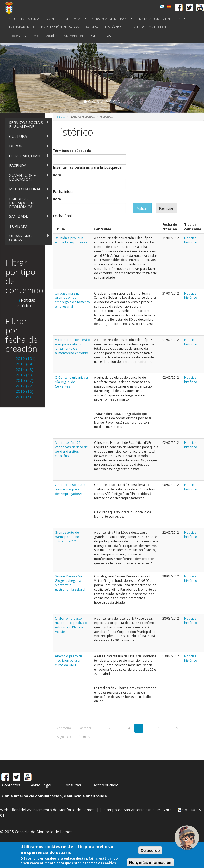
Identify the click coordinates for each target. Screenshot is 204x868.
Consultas (72, 785)
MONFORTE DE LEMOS (64, 19)
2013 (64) (24, 364)
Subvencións (74, 36)
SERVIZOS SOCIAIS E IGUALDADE (27, 124)
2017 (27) (24, 386)
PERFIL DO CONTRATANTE (150, 27)
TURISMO (18, 226)
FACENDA (27, 166)
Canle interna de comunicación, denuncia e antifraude (54, 796)
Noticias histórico (191, 240)
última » (84, 737)
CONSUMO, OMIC (27, 156)
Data (57, 175)
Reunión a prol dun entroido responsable (71, 240)
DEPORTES (27, 146)
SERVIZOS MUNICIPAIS (111, 19)
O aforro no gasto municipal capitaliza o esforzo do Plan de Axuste (71, 625)
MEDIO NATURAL (27, 189)
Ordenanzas (101, 36)
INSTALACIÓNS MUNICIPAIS (160, 19)
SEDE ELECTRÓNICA (24, 19)
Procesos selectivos (24, 36)
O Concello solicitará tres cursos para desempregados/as (70, 489)
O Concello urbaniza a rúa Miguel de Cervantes (71, 382)
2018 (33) (24, 375)
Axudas (52, 36)
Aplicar (142, 208)
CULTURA (27, 136)
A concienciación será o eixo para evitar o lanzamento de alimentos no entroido (72, 346)
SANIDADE (27, 216)
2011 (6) (23, 397)
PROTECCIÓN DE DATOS (60, 27)
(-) (18, 300)
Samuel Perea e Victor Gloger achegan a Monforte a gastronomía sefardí (71, 583)
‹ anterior (85, 728)
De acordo (150, 851)
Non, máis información (150, 863)
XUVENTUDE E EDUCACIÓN (27, 177)
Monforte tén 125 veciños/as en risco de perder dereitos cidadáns (71, 449)
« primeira (64, 728)
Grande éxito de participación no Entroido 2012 (67, 537)
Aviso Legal (41, 785)
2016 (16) (24, 391)
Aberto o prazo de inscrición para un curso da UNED (69, 661)
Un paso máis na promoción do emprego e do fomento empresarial (72, 300)
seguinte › (64, 737)
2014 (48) (24, 369)
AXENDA (92, 27)
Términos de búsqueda (72, 151)
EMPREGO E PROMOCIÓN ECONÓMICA (27, 203)
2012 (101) (26, 358)
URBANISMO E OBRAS (27, 238)
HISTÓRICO (114, 27)
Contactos (11, 785)
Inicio (61, 117)
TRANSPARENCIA (21, 27)
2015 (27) (24, 380)
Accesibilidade (106, 785)
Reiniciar (166, 208)
